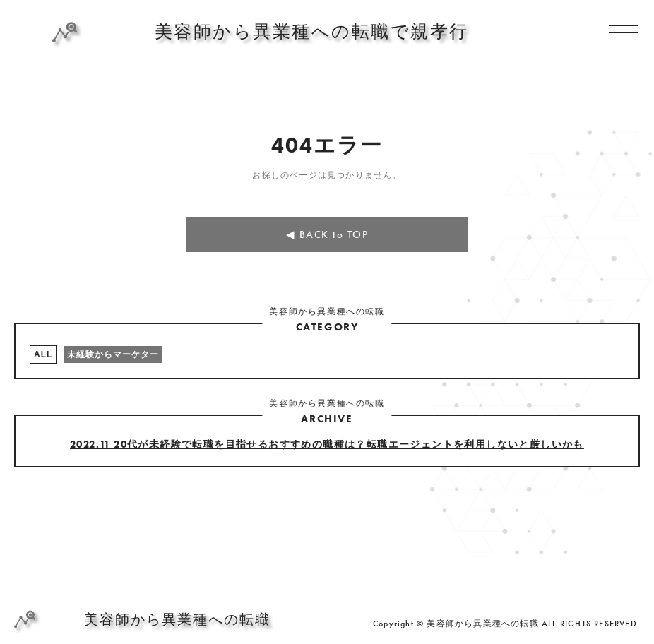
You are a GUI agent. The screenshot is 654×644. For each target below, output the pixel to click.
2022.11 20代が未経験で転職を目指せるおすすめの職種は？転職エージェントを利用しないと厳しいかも (327, 444)
